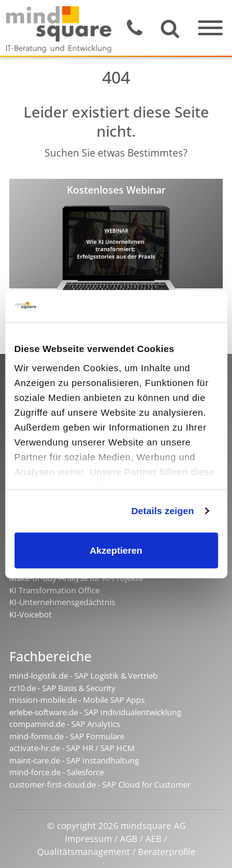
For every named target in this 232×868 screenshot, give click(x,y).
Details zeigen (162, 511)
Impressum (88, 839)
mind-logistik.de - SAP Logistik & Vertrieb (84, 676)
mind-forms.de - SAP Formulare (67, 736)
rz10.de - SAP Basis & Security (62, 688)
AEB (153, 839)
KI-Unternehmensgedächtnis (62, 602)
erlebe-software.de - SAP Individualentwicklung (95, 712)
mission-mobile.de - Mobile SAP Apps (77, 700)
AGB (129, 839)
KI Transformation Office (54, 590)
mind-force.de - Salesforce (57, 772)
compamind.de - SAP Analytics (65, 724)
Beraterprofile (167, 852)
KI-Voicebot (31, 614)
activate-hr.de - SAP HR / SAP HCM (72, 748)
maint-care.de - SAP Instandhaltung (74, 760)
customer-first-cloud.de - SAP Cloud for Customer (100, 784)
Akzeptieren (116, 550)
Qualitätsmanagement (84, 852)
